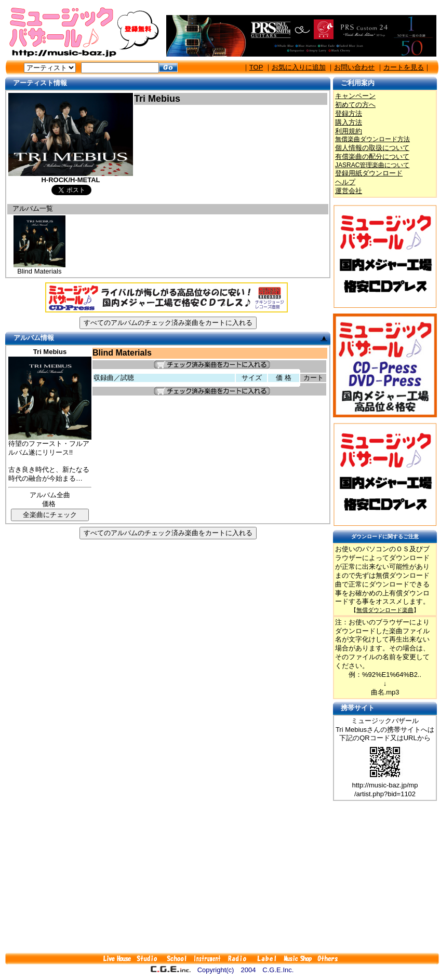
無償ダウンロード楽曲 (385, 610)
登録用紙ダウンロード (369, 173)
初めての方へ (355, 105)
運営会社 (349, 191)
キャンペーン (355, 96)
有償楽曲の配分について (372, 156)
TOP (256, 67)
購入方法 (349, 122)
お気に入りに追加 (299, 67)
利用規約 (349, 131)
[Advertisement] (222, 877)
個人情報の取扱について (372, 148)
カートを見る (404, 67)
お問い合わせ (354, 67)
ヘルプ (345, 182)
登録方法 (349, 113)
